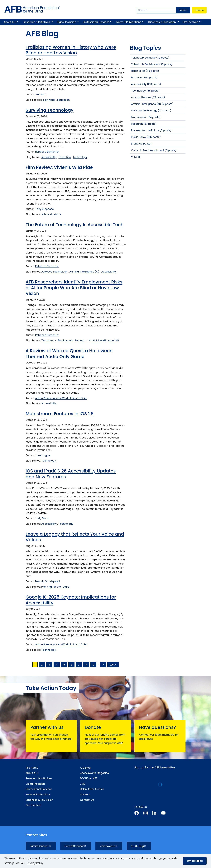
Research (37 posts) (144, 124)
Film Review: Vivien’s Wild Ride (59, 167)
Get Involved (190, 22)
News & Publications (129, 22)
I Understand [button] (195, 861)
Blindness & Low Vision (162, 22)
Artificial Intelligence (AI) (84, 272)
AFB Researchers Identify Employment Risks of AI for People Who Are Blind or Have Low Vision (74, 288)
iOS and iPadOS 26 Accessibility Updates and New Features (71, 474)
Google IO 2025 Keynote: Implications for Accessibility (71, 600)
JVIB (83, 784)
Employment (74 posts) (146, 117)
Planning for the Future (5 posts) (151, 130)
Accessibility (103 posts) (146, 84)
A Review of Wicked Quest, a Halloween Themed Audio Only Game (69, 354)
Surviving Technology (50, 110)
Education (63, 100)
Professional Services (96, 22)
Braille (139, 846)
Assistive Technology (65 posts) (151, 110)
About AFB (10, 22)
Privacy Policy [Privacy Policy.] (35, 863)
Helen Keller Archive (92, 789)
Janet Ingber (43, 455)
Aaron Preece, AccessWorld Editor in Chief (61, 398)
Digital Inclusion (66, 22)
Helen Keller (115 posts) (145, 71)
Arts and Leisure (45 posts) (148, 97)
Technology (80, 157)
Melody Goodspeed (47, 581)
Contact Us (87, 800)
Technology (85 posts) (145, 91)
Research (81, 340)
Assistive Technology (54, 272)
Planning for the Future (55, 587)
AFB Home (32, 768)
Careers (85, 794)
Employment (66, 340)
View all (136, 157)
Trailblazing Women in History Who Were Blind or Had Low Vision (71, 50)
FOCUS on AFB (89, 778)
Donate (199, 10)
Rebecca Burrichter (47, 152)
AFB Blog (85, 768)
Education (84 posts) (144, 77)
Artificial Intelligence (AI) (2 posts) (152, 104)
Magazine (94, 773)
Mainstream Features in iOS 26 (60, 414)
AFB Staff (41, 95)
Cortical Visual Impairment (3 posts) (154, 150)
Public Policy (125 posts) (146, 137)
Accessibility (49, 157)
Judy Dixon (42, 518)
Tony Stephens (44, 209)
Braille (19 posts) (141, 144)
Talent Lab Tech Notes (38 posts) (152, 64)
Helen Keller (48, 100)
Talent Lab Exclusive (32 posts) (150, 58)
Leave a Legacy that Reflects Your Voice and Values (75, 537)
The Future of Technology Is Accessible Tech (75, 225)
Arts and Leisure (51, 214)
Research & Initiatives (37, 22)
